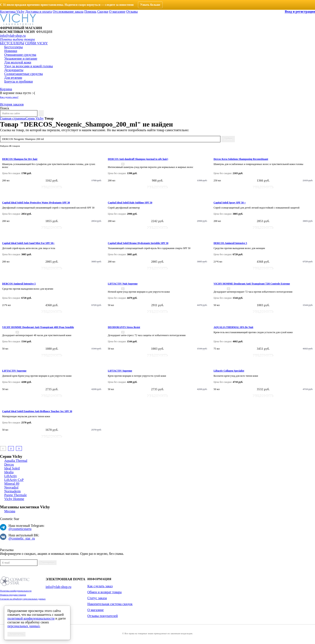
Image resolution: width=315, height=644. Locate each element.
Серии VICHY (36, 43)
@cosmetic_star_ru (22, 538)
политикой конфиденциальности (31, 618)
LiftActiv (11, 476)
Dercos (9, 464)
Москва (10, 511)
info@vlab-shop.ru (13, 36)
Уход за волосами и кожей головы (29, 66)
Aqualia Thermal (16, 461)
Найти (228, 139)
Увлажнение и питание (21, 58)
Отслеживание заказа (68, 12)
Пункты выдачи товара (17, 39)
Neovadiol (11, 487)
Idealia (9, 472)
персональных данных (24, 626)
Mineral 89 (12, 484)
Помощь (90, 12)
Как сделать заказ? (9, 97)
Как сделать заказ (100, 586)
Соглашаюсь (16, 634)
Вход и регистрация (300, 12)
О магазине (117, 12)
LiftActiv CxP (14, 480)
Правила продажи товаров (13, 595)
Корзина (6, 89)
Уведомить (52, 187)
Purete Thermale (16, 495)
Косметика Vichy (12, 12)
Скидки (103, 12)
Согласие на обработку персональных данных (23, 599)
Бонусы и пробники (18, 81)
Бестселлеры (12, 43)
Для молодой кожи (18, 62)
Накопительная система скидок (110, 604)
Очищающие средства (20, 55)
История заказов (12, 104)
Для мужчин (13, 78)
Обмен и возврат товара (104, 592)
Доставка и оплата (39, 12)
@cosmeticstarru (20, 529)
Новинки (11, 51)
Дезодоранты (14, 70)
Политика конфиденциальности (16, 591)
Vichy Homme (14, 499)
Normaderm (12, 491)
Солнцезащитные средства (23, 74)
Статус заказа (97, 598)
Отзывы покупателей (103, 616)
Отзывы (132, 12)
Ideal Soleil (12, 468)
